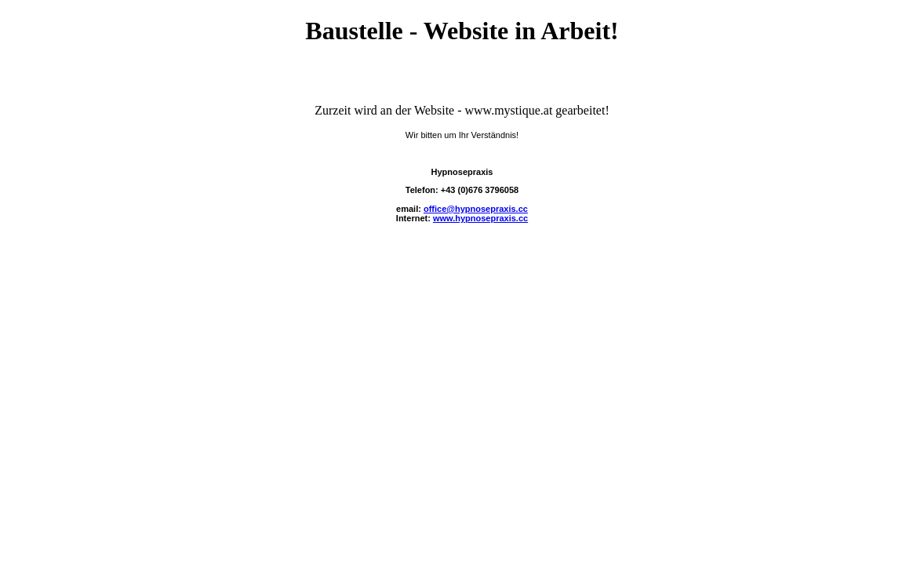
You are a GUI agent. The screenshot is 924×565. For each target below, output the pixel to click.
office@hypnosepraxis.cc (476, 209)
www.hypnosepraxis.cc (480, 218)
